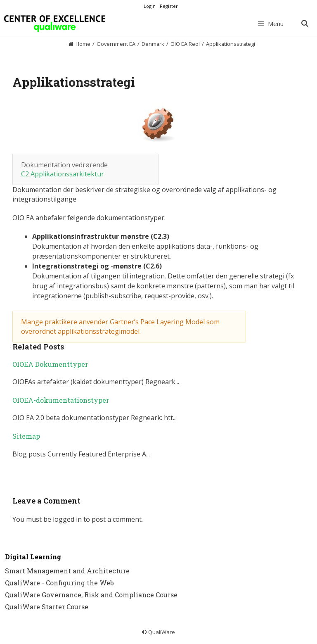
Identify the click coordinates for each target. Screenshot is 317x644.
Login (150, 6)
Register (169, 6)
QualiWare (162, 632)
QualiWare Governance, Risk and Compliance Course (91, 595)
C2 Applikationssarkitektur (63, 174)
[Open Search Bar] (304, 24)
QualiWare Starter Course (47, 607)
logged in (67, 519)
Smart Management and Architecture (67, 571)
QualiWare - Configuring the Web (59, 583)
